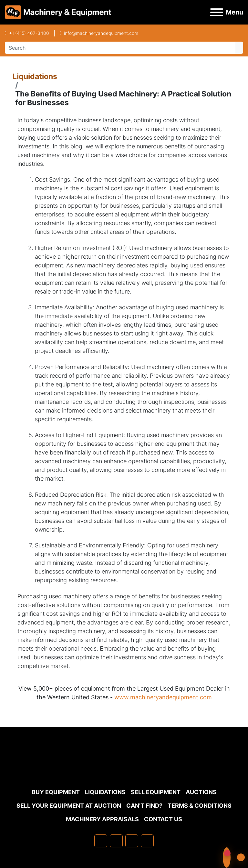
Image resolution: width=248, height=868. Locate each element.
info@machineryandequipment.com (101, 33)
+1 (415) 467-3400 (29, 33)
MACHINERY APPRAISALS (102, 819)
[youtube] (147, 841)
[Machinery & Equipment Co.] (124, 769)
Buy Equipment (56, 792)
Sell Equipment (156, 792)
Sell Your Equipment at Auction (69, 806)
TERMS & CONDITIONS (200, 806)
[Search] (120, 48)
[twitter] (132, 841)
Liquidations (35, 76)
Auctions (201, 792)
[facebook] (101, 841)
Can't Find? (144, 806)
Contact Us (163, 819)
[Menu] (217, 12)
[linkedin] (116, 841)
